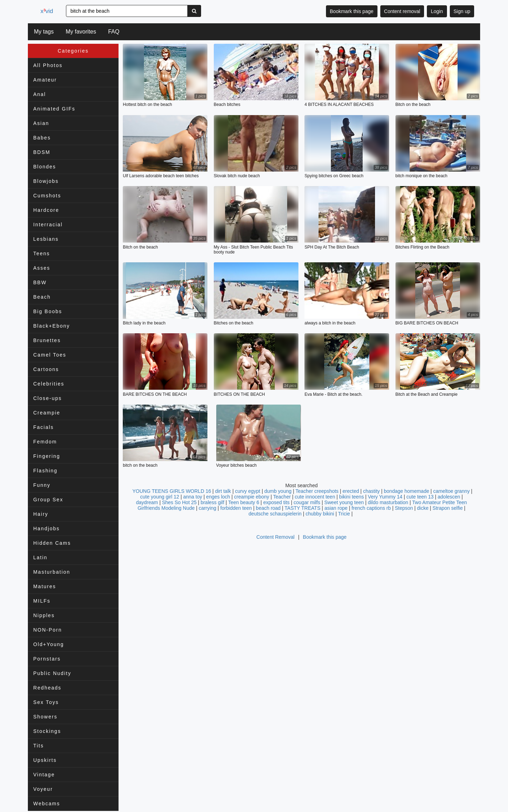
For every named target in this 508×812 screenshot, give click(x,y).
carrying (207, 508)
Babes (42, 138)
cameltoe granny (452, 491)
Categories (73, 51)
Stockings (47, 731)
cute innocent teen (315, 497)
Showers (45, 717)
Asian (41, 123)
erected (351, 491)
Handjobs (46, 529)
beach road (268, 508)
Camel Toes (50, 355)
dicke (423, 508)
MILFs (42, 601)
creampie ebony (252, 497)
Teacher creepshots (317, 491)
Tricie (344, 514)
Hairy (41, 514)
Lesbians (46, 239)
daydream (147, 503)
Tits (38, 746)
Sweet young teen (344, 503)
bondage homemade (406, 491)
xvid (48, 11)
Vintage (44, 775)
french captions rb (371, 508)
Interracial (48, 225)
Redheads (47, 688)
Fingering (47, 456)
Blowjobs (46, 181)
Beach (42, 297)
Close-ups (47, 398)
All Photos (48, 65)
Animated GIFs (54, 109)
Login (437, 11)
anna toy (193, 497)
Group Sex (48, 500)
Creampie (47, 413)
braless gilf (213, 503)
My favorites (81, 32)
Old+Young (49, 644)
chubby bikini (320, 514)
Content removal (402, 11)
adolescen (449, 497)
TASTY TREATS (303, 508)
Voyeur (43, 789)
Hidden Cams (52, 543)
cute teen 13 (420, 497)
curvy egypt (248, 491)
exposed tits (276, 503)
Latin (40, 557)
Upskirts (45, 760)
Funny (42, 485)
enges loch (218, 497)
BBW (40, 282)
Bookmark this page (352, 11)
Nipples (44, 615)
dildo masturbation (388, 503)
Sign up (462, 11)
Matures (45, 586)
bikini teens (351, 497)
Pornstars (47, 659)
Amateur (45, 80)
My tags (44, 32)
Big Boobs (48, 311)
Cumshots (47, 196)
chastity (371, 491)
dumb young (278, 491)
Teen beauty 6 (244, 503)
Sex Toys (46, 702)
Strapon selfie (448, 508)
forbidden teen (236, 508)
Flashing (45, 471)
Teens (41, 253)
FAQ (114, 32)
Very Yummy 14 (385, 497)
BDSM (42, 152)
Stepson (404, 508)
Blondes (45, 167)
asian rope (336, 508)
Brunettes (47, 340)
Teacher (283, 497)
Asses (42, 268)
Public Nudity (52, 673)
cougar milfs (307, 503)
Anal (40, 94)
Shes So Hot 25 (179, 503)
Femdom (45, 442)
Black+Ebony (52, 326)
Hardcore (46, 210)
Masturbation (52, 572)
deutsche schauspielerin (275, 514)
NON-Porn (47, 630)
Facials (43, 427)
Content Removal (276, 537)
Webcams (47, 804)
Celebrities (49, 384)
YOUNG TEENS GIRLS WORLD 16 (172, 491)
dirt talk (223, 491)
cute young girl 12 (160, 497)
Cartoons (46, 369)
